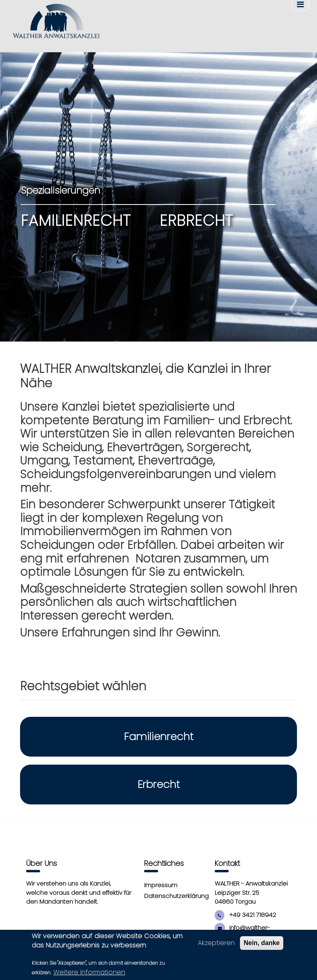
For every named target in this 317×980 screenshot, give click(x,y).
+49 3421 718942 (245, 915)
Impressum (161, 885)
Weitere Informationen (89, 973)
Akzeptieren (216, 944)
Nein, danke (262, 944)
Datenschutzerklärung (176, 896)
